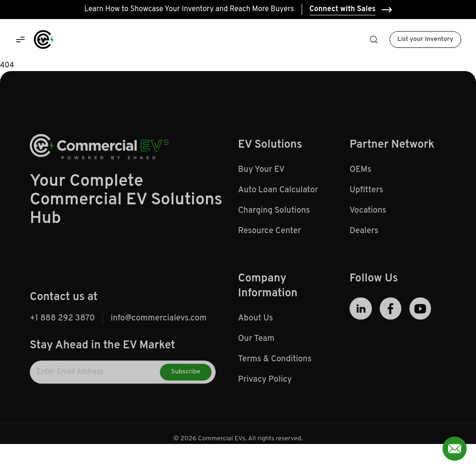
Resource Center (270, 233)
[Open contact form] (455, 449)
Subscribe (186, 374)
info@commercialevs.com (159, 321)
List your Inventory (425, 39)
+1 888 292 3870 (62, 321)
